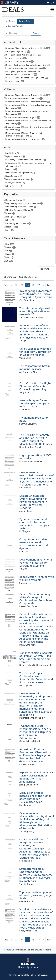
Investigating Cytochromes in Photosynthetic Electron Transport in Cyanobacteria (36, 294)
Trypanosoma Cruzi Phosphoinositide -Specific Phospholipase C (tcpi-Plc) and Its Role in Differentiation (35, 732)
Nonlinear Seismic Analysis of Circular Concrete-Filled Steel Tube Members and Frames (36, 657)
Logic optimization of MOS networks (35, 457)
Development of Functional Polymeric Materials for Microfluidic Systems (36, 563)
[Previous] (11, 285)
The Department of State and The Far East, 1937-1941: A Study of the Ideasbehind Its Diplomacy (36, 439)
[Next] (43, 285)
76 (33, 285)
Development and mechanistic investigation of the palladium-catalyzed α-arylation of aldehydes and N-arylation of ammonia (37, 478)
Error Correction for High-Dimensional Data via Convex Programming (35, 386)
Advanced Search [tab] (14, 26)
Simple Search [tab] (26, 21)
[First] (6, 285)
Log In (51, 2)
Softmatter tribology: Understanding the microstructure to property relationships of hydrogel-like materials (36, 875)
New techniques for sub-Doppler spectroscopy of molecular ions (34, 403)
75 (28, 285)
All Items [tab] (10, 21)
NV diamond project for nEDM (34, 419)
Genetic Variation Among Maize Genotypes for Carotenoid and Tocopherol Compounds (36, 599)
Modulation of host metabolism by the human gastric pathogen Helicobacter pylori (35, 797)
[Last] (49, 285)
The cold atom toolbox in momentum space (35, 367)
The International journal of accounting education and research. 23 (36, 311)
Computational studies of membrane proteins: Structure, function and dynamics (35, 544)
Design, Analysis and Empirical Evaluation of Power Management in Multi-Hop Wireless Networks (33, 502)
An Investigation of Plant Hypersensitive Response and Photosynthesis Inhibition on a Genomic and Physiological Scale (35, 331)
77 (39, 285)
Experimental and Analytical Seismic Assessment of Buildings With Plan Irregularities (36, 777)
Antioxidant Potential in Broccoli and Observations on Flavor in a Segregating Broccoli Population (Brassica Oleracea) (35, 755)
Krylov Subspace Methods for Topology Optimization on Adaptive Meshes (35, 352)
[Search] (18, 33)
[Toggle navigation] (52, 10)
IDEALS (13, 9)
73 (16, 285)
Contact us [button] (9, 950)
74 (22, 285)
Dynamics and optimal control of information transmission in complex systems (34, 524)
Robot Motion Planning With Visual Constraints (37, 578)
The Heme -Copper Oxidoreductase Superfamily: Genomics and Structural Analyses (36, 678)
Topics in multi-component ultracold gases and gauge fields (36, 895)
